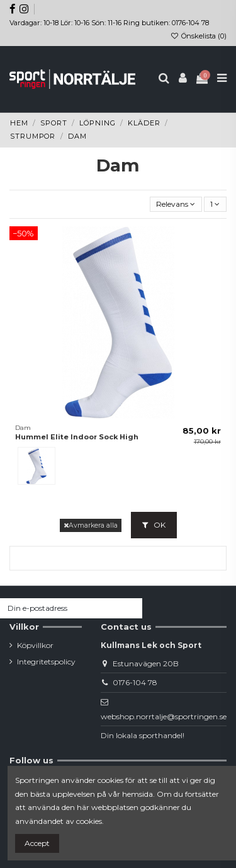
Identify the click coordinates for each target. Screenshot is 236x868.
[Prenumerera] (131, 608)
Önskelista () (199, 36)
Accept (37, 843)
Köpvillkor (35, 645)
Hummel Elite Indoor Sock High (77, 437)
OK (154, 525)
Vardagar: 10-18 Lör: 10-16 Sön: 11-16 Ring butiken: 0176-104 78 (109, 23)
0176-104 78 (135, 682)
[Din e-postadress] (60, 608)
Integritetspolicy (46, 662)
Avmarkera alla (91, 525)
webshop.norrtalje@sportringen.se (164, 716)
